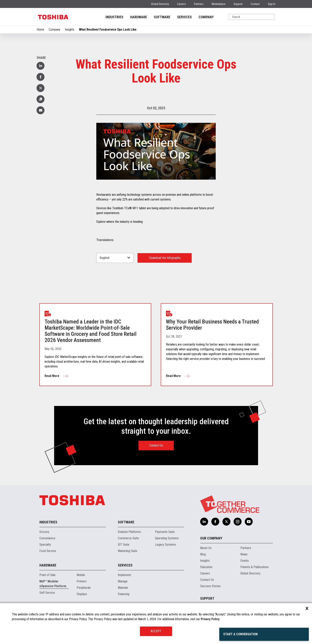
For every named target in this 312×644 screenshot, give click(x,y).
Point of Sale (47, 575)
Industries (48, 522)
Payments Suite (165, 532)
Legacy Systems (165, 545)
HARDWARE (139, 17)
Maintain (123, 588)
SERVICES (184, 17)
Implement (124, 575)
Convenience (47, 538)
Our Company (211, 538)
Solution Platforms (129, 532)
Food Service (48, 551)
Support (238, 4)
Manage (123, 581)
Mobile (81, 575)
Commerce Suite (128, 538)
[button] (41, 99)
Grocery (44, 532)
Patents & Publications (254, 567)
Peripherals (84, 588)
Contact (255, 4)
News (244, 554)
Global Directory (160, 4)
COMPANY (206, 17)
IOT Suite (124, 545)
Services (125, 565)
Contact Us (156, 445)
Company (55, 30)
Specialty (45, 545)
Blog (203, 554)
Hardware (48, 565)
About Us (206, 548)
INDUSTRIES (114, 17)
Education (206, 567)
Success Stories (210, 586)
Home (40, 30)
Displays (82, 594)
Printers (82, 581)
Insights (70, 30)
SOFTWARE (162, 17)
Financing (124, 594)
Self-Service (47, 593)
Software (126, 522)
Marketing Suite (128, 551)
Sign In (272, 4)
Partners (199, 4)
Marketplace (219, 4)
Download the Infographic (165, 258)
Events (245, 561)
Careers (181, 4)
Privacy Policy (210, 619)
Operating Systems (167, 538)
